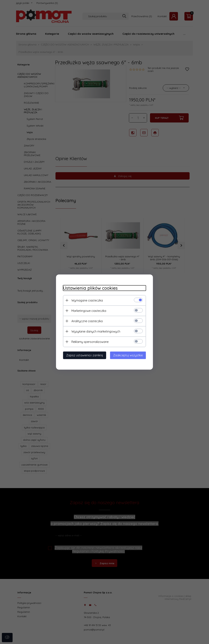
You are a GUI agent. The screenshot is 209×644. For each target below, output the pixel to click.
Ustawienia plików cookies (89, 288)
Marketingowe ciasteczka (88, 311)
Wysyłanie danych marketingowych (95, 331)
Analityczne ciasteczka (86, 321)
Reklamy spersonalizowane (89, 342)
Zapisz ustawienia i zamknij (84, 355)
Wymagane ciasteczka (86, 300)
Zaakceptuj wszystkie (129, 355)
